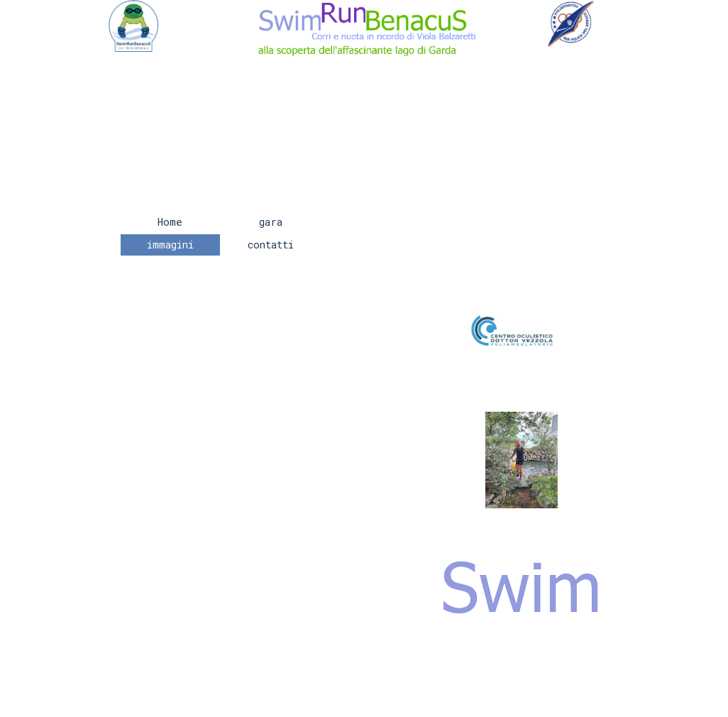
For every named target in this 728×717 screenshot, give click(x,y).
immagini (170, 245)
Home (170, 222)
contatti (271, 245)
